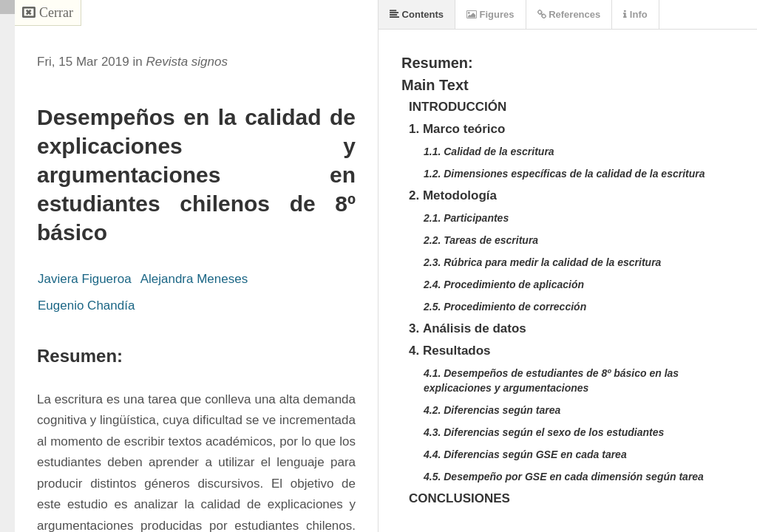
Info (635, 14)
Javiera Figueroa (85, 279)
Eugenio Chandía (86, 306)
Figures (490, 14)
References (569, 14)
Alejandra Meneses (194, 279)
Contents (417, 14)
